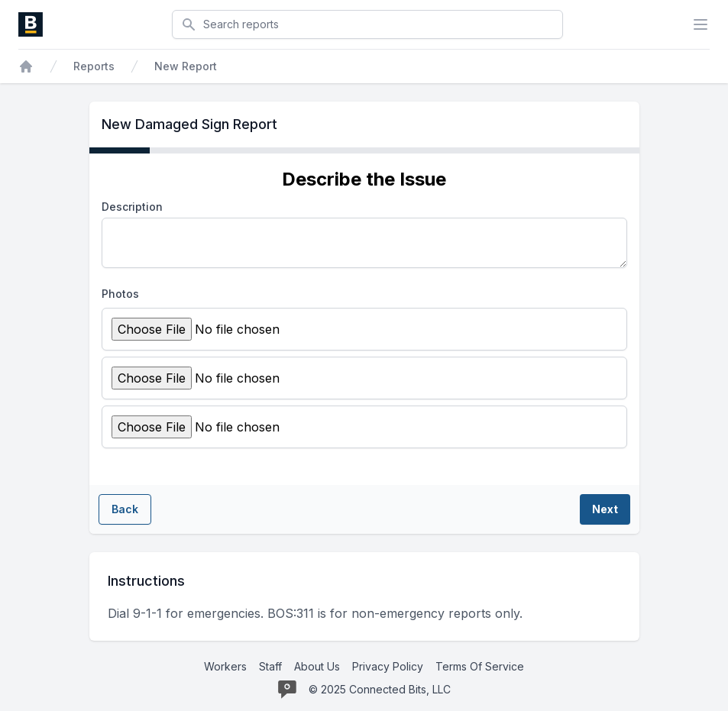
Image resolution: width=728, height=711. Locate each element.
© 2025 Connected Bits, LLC (380, 689)
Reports (94, 66)
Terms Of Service (480, 666)
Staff (270, 666)
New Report (186, 66)
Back (125, 509)
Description (132, 207)
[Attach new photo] (241, 329)
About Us (317, 666)
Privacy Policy (388, 666)
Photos (120, 294)
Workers (225, 666)
